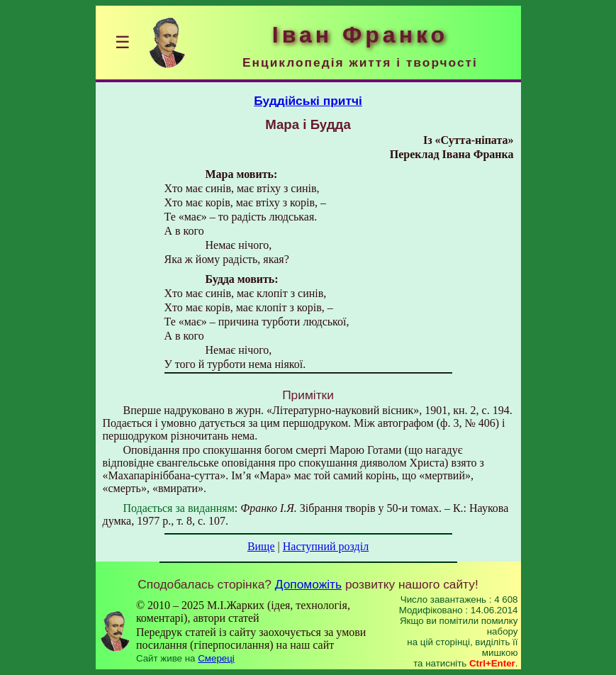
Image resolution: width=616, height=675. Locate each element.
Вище (261, 546)
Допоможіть (308, 584)
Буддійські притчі (308, 101)
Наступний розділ (326, 546)
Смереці (216, 658)
